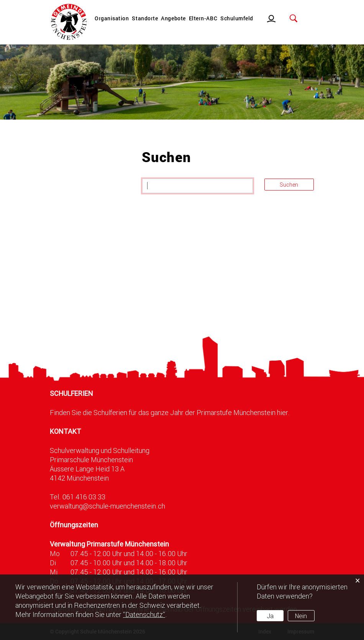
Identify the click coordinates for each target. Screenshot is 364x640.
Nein (301, 616)
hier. (283, 412)
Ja (270, 616)
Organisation (112, 18)
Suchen (289, 185)
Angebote (173, 18)
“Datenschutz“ (144, 614)
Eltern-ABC (203, 18)
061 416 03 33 (84, 497)
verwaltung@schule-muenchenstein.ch (107, 506)
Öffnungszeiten (74, 525)
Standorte (145, 18)
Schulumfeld (237, 18)
